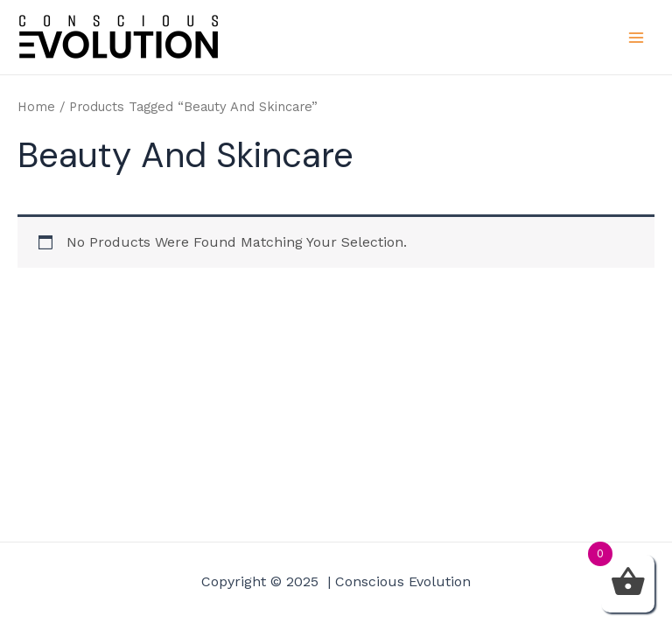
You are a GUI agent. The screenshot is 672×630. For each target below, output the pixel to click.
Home (36, 107)
